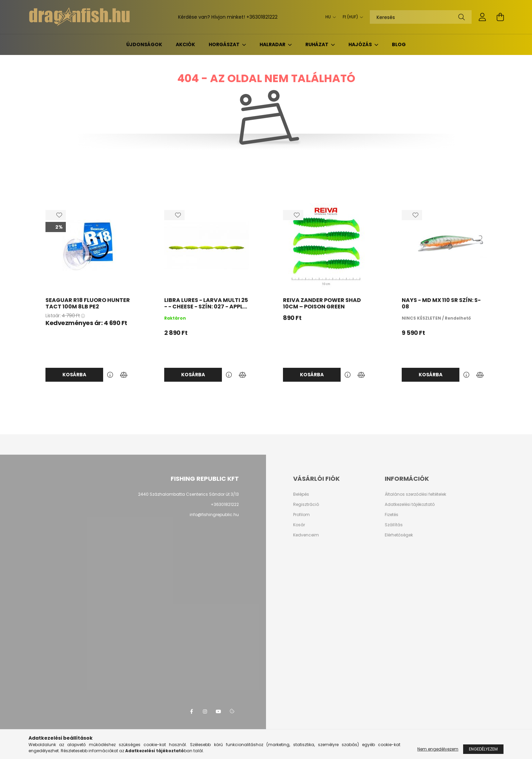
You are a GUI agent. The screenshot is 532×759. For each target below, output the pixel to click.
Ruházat (317, 44)
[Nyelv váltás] (329, 17)
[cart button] (500, 17)
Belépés (301, 494)
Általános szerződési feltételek (415, 494)
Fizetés (392, 515)
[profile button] (482, 17)
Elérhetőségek (399, 535)
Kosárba (74, 375)
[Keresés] (421, 17)
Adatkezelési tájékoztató (410, 505)
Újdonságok (144, 44)
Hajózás (361, 44)
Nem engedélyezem (438, 749)
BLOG (399, 44)
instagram (205, 711)
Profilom (301, 515)
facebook (191, 711)
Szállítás (394, 525)
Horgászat (225, 44)
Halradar (273, 44)
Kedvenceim (306, 535)
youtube (218, 711)
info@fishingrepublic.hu (214, 515)
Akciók (185, 44)
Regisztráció (306, 505)
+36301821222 (262, 17)
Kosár (299, 525)
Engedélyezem (483, 749)
